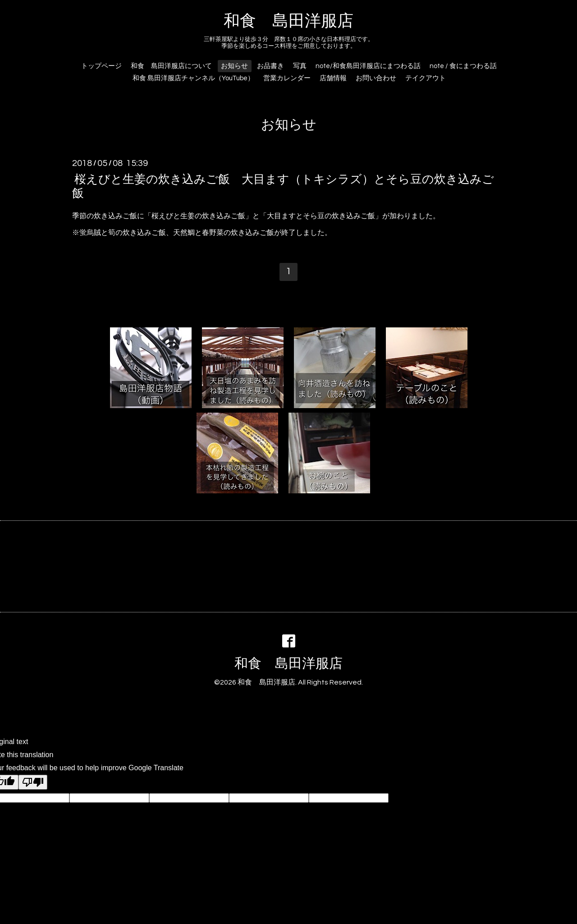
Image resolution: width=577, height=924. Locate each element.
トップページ (101, 66)
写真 (300, 66)
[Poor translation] (33, 782)
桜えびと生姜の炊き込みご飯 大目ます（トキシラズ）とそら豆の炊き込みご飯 (283, 186)
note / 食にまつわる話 (463, 66)
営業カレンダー (287, 78)
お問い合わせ (376, 78)
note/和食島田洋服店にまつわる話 (368, 66)
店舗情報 (333, 78)
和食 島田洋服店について (171, 66)
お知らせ (234, 66)
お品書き (270, 66)
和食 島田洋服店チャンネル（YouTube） (193, 78)
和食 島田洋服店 (288, 21)
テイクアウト (426, 78)
